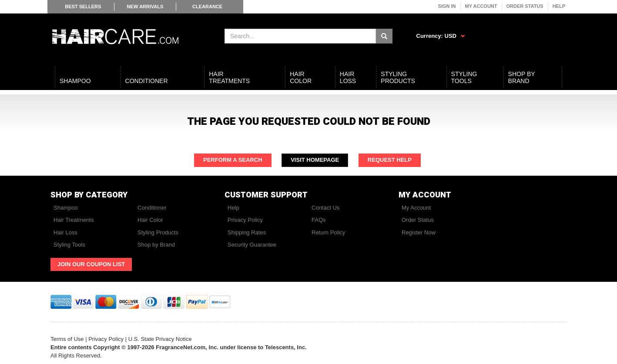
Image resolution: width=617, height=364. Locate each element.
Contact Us (325, 208)
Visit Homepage (315, 160)
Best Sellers (83, 7)
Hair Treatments (74, 220)
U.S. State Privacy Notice (160, 339)
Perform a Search (233, 160)
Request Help (390, 160)
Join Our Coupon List (91, 264)
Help (559, 6)
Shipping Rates (247, 232)
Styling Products (158, 232)
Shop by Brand (156, 245)
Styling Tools (69, 245)
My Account (481, 6)
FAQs (319, 220)
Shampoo (66, 208)
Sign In (447, 6)
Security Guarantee (252, 245)
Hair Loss (65, 232)
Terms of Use (67, 339)
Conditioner (152, 208)
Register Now (419, 232)
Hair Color (150, 220)
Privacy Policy (245, 220)
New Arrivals (145, 7)
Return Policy (328, 232)
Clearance (207, 7)
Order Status (525, 6)
